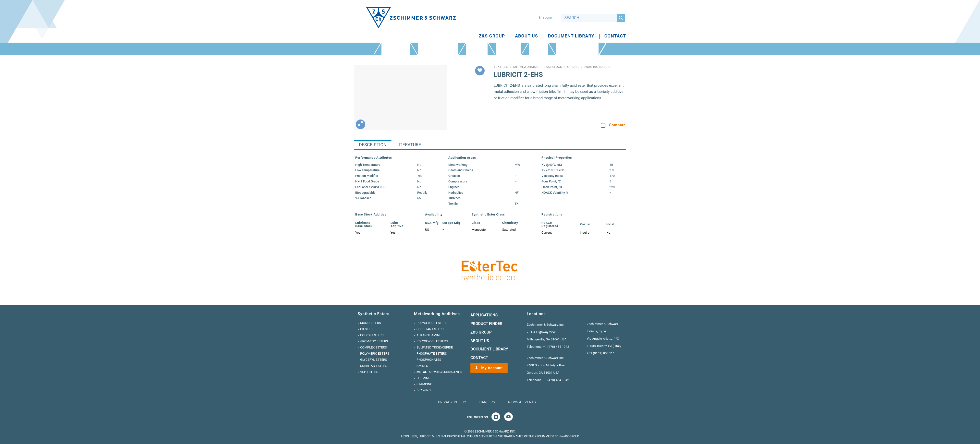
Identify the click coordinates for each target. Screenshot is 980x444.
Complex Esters (374, 347)
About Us (527, 36)
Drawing (424, 390)
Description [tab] (373, 145)
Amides (422, 366)
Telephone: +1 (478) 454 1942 (548, 347)
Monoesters (371, 323)
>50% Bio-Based (597, 67)
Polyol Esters (372, 335)
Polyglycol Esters (432, 323)
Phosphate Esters (432, 354)
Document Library (571, 36)
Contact (615, 36)
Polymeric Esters (375, 354)
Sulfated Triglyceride (435, 347)
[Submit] (621, 18)
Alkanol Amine (429, 335)
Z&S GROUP (481, 332)
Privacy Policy (452, 402)
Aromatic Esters (374, 341)
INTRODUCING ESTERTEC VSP (577, 49)
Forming (423, 378)
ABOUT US (480, 341)
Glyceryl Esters (374, 360)
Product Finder (508, 49)
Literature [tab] (409, 145)
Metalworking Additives (438, 49)
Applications (477, 49)
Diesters (367, 329)
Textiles (501, 67)
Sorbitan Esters (374, 366)
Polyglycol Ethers (432, 341)
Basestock (553, 67)
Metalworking (526, 67)
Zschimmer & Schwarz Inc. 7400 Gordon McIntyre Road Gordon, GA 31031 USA (547, 365)
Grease (573, 67)
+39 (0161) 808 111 (601, 353)
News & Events (522, 402)
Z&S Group (492, 36)
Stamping (424, 384)
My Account (491, 368)
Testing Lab (538, 49)
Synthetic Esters (396, 49)
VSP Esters (369, 372)
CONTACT (479, 358)
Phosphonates (429, 360)
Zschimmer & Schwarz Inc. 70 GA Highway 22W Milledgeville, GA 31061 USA (547, 332)
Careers (487, 402)
